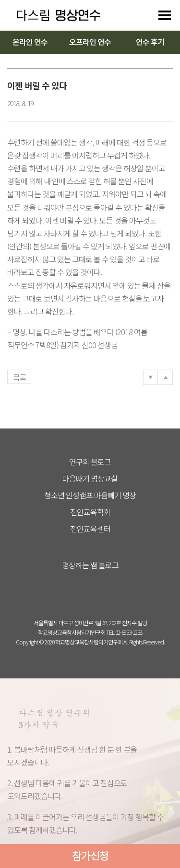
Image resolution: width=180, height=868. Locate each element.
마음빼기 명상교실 (90, 478)
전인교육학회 (90, 512)
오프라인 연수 (90, 42)
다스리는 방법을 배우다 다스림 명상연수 (54, 15)
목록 (19, 377)
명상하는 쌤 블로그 (90, 565)
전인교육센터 (90, 529)
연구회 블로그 (90, 462)
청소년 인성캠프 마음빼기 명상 (90, 495)
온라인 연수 (30, 42)
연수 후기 (150, 42)
